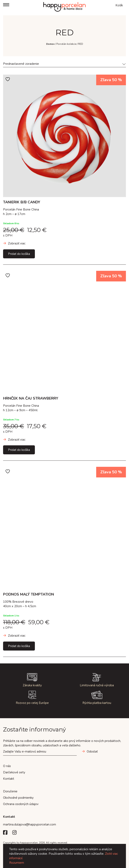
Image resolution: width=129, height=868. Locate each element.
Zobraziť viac (17, 243)
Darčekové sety (14, 772)
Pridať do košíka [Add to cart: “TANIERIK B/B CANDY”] (19, 254)
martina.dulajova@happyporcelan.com (30, 824)
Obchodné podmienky (18, 798)
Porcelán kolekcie (66, 44)
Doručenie (10, 791)
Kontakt (9, 779)
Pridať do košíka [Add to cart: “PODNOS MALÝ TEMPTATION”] (19, 646)
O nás (7, 766)
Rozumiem (17, 863)
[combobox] (64, 64)
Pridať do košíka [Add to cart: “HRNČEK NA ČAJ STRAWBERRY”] (19, 450)
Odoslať (92, 752)
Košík (119, 5)
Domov (50, 44)
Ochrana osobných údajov (21, 804)
